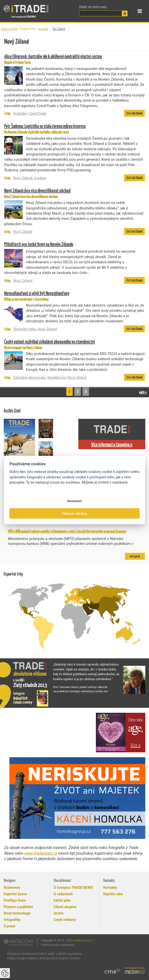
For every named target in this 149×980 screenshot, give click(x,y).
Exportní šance (15, 894)
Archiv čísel (12, 411)
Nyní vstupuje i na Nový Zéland (74, 344)
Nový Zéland (59, 29)
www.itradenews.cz (41, 853)
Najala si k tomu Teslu (74, 59)
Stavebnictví (57, 378)
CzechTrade (38, 113)
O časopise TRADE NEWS (73, 888)
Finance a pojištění (18, 907)
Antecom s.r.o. (83, 940)
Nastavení (74, 501)
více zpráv (135, 556)
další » (143, 392)
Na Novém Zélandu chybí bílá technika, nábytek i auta (74, 129)
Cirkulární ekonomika (29, 378)
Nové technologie (17, 913)
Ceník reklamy (65, 920)
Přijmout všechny (74, 513)
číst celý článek (134, 113)
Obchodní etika (25, 329)
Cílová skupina (65, 907)
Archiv (59, 913)
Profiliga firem (15, 900)
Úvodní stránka (9, 29)
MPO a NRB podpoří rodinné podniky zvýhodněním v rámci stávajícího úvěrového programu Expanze (67, 531)
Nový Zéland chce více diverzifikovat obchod (74, 193)
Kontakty (110, 888)
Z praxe (10, 926)
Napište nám (113, 894)
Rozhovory (12, 888)
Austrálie (43, 29)
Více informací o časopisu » (112, 445)
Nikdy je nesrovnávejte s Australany (74, 296)
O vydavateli (63, 894)
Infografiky (12, 920)
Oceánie (40, 178)
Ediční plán (62, 900)
